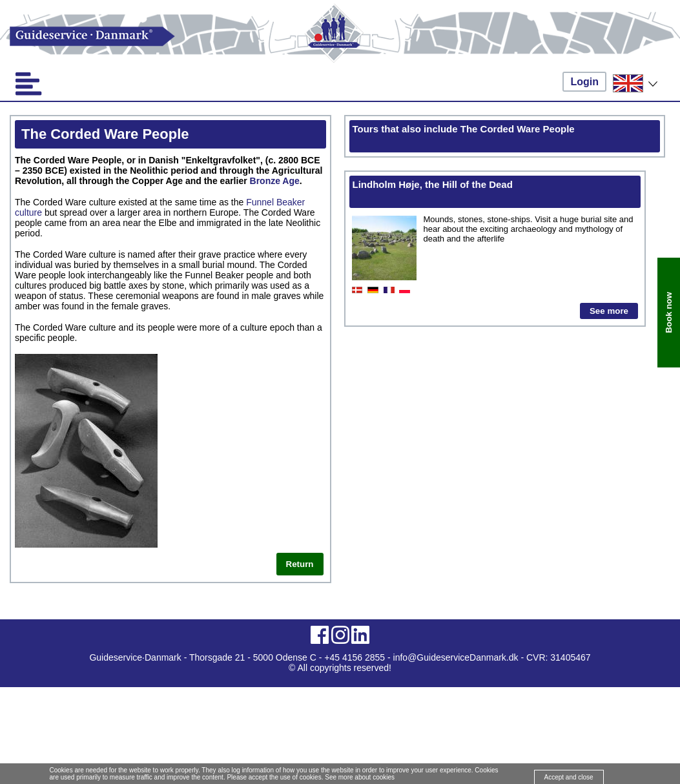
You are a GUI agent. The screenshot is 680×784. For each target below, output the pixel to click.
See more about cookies (360, 777)
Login (584, 82)
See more (609, 311)
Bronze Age (275, 181)
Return (300, 564)
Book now (669, 313)
